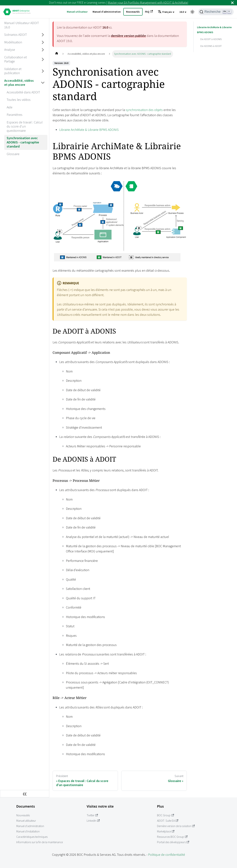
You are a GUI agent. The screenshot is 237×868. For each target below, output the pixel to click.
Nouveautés (133, 12)
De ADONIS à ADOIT (211, 46)
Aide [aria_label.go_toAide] (10, 107)
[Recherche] (216, 12)
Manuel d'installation (28, 831)
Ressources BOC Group (172, 837)
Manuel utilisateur (77, 12)
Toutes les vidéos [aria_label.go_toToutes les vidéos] (19, 100)
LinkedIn (93, 821)
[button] (166, 12)
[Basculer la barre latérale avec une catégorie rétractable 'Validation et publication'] (43, 71)
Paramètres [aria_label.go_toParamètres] (15, 115)
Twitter (92, 815)
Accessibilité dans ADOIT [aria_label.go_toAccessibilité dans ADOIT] (23, 92)
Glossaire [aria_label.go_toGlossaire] (13, 154)
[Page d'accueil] (57, 54)
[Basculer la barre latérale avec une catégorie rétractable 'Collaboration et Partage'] (43, 59)
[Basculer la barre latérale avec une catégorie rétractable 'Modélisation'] (43, 42)
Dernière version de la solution (176, 826)
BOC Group (166, 815)
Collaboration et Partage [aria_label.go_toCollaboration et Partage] (16, 59)
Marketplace (166, 831)
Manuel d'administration (107, 12)
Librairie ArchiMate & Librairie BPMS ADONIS (89, 130)
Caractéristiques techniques (32, 837)
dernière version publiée (128, 36)
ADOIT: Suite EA (168, 821)
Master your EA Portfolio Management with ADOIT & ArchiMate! (148, 3)
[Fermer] (232, 3)
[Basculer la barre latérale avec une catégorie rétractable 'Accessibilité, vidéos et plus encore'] (43, 83)
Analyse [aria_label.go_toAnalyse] (10, 50)
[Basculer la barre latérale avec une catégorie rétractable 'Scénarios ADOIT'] (43, 35)
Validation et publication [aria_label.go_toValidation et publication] (13, 71)
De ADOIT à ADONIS (211, 39)
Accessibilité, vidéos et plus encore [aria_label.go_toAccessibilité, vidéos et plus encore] (19, 83)
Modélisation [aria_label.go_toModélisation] (13, 42)
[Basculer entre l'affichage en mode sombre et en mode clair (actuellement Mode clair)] (192, 12)
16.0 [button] (182, 12)
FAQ (149, 12)
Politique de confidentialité (167, 855)
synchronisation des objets (144, 110)
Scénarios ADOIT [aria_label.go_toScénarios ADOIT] (16, 35)
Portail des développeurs (173, 842)
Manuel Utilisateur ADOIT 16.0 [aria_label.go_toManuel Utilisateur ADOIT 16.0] (22, 25)
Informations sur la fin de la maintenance (40, 842)
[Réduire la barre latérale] (25, 794)
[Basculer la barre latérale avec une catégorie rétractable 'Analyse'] (43, 50)
